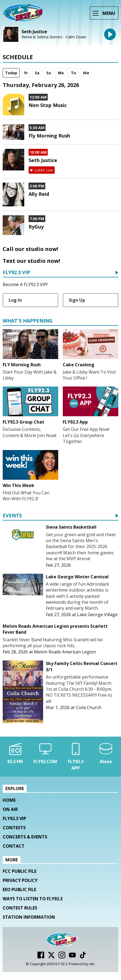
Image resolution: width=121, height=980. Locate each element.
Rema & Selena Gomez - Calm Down (54, 37)
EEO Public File (19, 890)
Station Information (29, 917)
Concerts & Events (25, 837)
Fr (26, 73)
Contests (14, 828)
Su (49, 73)
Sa (37, 73)
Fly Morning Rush (49, 136)
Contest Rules (20, 908)
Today (11, 73)
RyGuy (36, 227)
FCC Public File (20, 871)
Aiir (92, 964)
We (86, 73)
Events (12, 516)
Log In (15, 300)
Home (9, 800)
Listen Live (44, 170)
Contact (14, 846)
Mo (61, 73)
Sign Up (77, 300)
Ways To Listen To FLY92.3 (33, 899)
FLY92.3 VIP (16, 273)
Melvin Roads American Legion (65, 652)
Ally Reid (39, 194)
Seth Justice (34, 32)
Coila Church (89, 707)
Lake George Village (97, 615)
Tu (73, 73)
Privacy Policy (20, 880)
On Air (10, 809)
